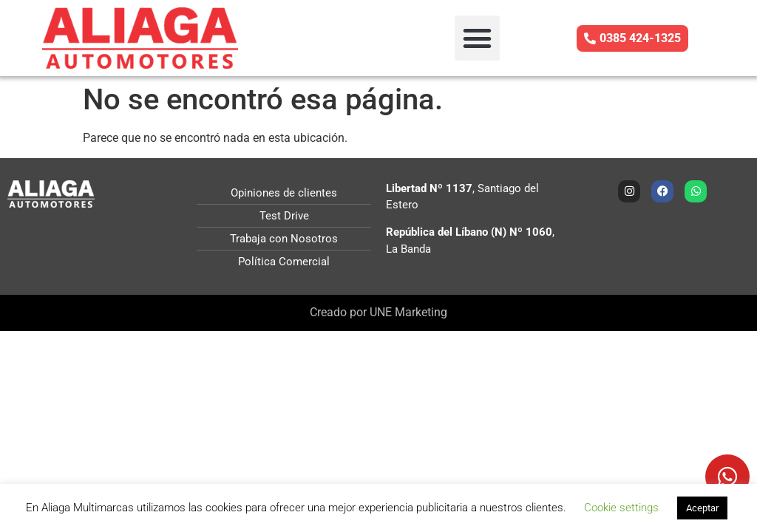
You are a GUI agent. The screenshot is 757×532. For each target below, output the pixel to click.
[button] (478, 38)
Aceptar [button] (702, 508)
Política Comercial (284, 262)
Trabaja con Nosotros (284, 239)
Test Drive (284, 216)
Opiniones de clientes (284, 193)
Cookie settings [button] (621, 508)
